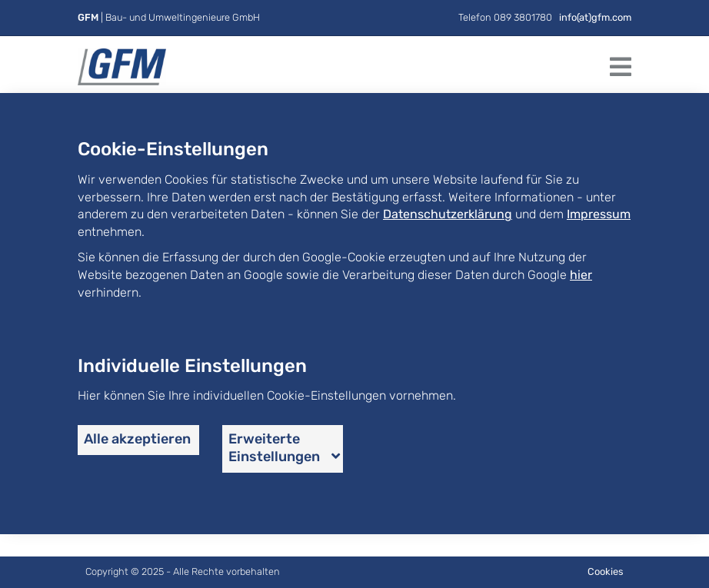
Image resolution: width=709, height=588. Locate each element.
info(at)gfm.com (595, 17)
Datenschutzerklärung (448, 214)
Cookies (606, 571)
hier (581, 275)
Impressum (599, 214)
